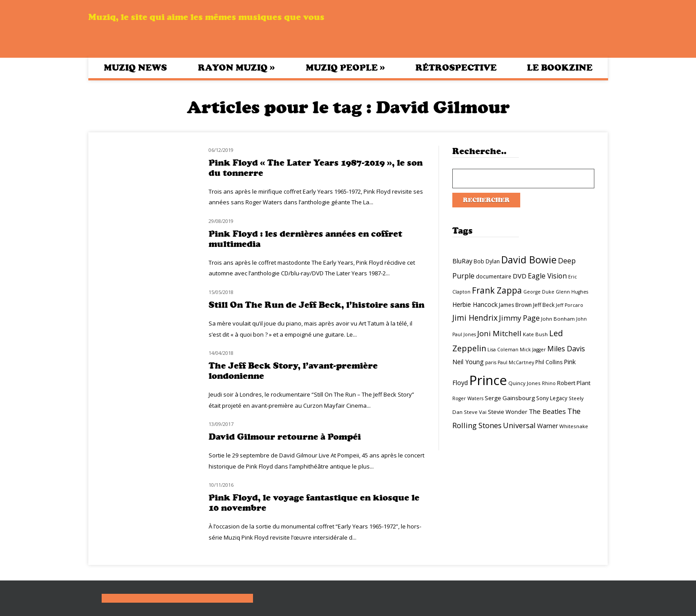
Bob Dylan (487, 261)
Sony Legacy (552, 398)
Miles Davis (566, 349)
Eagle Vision (547, 276)
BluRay (462, 261)
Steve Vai (475, 412)
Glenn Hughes (572, 292)
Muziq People (345, 68)
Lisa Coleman (503, 350)
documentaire (494, 276)
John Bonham (558, 319)
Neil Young (468, 362)
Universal (519, 425)
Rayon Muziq (236, 68)
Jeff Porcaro (569, 305)
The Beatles (547, 411)
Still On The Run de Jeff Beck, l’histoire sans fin (316, 305)
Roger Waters (468, 398)
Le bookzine (560, 68)
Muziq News (135, 68)
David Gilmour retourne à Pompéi (285, 437)
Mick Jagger (533, 350)
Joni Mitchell (499, 333)
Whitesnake (574, 426)
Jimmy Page (519, 318)
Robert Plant (574, 383)
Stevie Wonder (508, 412)
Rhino (549, 383)
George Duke (539, 292)
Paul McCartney (516, 362)
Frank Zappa (497, 290)
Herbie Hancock (475, 304)
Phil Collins (549, 362)
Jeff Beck (544, 305)
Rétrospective (456, 68)
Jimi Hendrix (475, 318)
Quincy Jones (524, 383)
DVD (520, 276)
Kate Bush (535, 334)
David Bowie (529, 260)
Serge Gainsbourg (510, 398)
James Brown (515, 305)
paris (491, 362)
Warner (548, 426)
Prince (488, 380)
